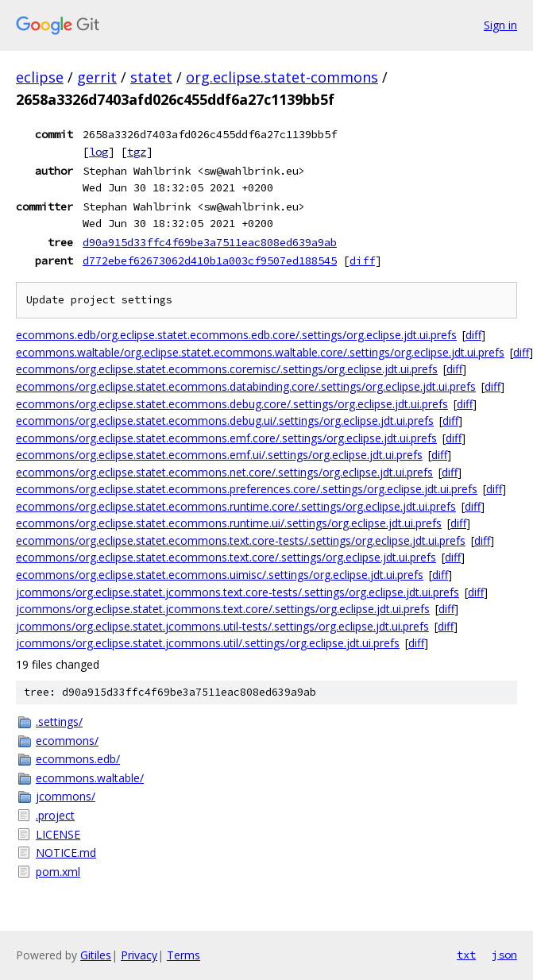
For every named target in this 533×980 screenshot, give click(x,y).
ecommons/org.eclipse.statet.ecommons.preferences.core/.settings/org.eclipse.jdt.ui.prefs (247, 489)
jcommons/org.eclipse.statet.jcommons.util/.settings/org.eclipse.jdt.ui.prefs (208, 643)
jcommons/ (66, 796)
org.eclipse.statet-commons (282, 77)
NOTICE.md (66, 853)
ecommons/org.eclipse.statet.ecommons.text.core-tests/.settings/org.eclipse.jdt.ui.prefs (241, 540)
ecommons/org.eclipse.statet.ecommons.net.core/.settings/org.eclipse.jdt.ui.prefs (224, 472)
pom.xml (58, 872)
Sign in (500, 25)
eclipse (40, 77)
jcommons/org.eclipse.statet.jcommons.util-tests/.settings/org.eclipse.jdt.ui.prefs (222, 626)
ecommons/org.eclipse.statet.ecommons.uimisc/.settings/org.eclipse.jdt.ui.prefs (220, 575)
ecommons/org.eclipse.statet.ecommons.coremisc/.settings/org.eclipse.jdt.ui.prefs (227, 369)
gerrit (97, 77)
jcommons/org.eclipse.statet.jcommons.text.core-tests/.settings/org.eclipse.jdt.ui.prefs (238, 592)
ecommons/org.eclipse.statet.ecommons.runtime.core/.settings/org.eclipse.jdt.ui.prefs (236, 506)
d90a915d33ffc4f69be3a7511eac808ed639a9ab (210, 242)
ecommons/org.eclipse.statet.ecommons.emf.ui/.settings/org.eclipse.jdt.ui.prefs (219, 455)
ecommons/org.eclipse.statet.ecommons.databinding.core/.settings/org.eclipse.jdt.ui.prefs (246, 386)
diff (362, 260)
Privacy (139, 955)
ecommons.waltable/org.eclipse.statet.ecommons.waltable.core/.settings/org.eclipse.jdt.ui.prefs (260, 352)
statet (151, 77)
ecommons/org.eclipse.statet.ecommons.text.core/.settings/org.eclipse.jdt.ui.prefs (226, 557)
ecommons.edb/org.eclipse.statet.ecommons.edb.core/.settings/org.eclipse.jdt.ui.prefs (236, 335)
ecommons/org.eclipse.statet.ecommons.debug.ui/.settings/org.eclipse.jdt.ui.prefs (225, 421)
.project (55, 815)
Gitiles (96, 955)
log (98, 152)
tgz (137, 152)
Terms (183, 955)
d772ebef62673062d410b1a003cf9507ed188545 (210, 260)
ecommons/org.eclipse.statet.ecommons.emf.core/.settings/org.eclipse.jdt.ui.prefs (226, 438)
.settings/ (59, 721)
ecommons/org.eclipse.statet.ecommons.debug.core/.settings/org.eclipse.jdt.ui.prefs (232, 404)
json (504, 955)
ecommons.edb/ (78, 759)
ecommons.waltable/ (90, 778)
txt (466, 955)
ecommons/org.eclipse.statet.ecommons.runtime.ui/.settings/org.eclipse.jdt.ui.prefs (229, 523)
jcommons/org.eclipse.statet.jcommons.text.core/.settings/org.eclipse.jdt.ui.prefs (223, 609)
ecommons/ (67, 741)
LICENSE (58, 834)
